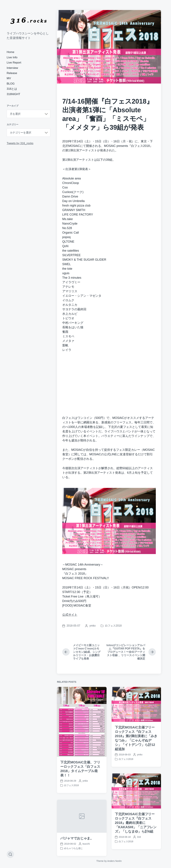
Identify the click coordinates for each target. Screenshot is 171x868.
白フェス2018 (113, 626)
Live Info (12, 57)
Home (10, 52)
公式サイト (70, 615)
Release (12, 73)
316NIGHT (13, 94)
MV (9, 78)
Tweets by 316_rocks (20, 143)
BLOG (11, 84)
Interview (12, 68)
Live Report (14, 63)
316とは (12, 89)
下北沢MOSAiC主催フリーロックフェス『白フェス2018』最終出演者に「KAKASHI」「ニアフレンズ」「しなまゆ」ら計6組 (136, 836)
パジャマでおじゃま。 (77, 852)
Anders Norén (114, 861)
